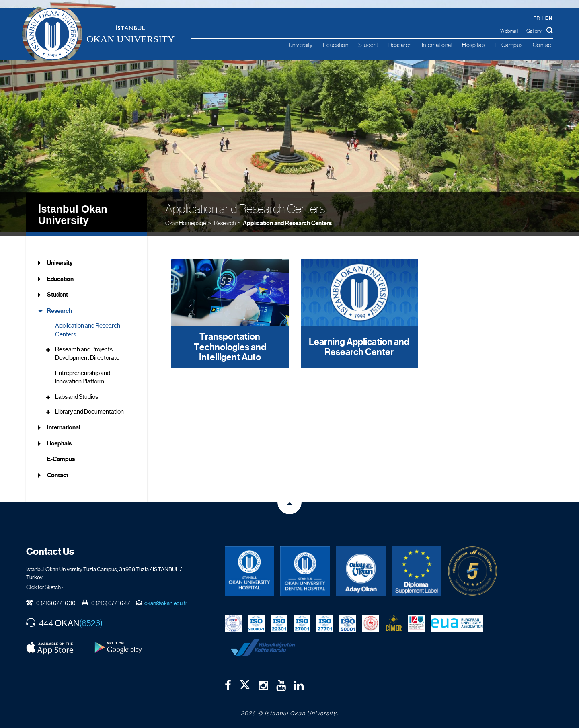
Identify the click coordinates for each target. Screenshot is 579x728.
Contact (543, 45)
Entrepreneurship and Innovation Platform (83, 372)
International (437, 45)
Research (400, 45)
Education (336, 45)
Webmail (509, 31)
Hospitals (474, 45)
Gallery (534, 31)
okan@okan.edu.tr (166, 598)
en (549, 18)
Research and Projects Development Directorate (87, 349)
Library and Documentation (89, 407)
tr (537, 18)
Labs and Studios (77, 392)
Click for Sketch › (45, 582)
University (301, 45)
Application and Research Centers (287, 217)
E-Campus (509, 45)
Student (368, 45)
